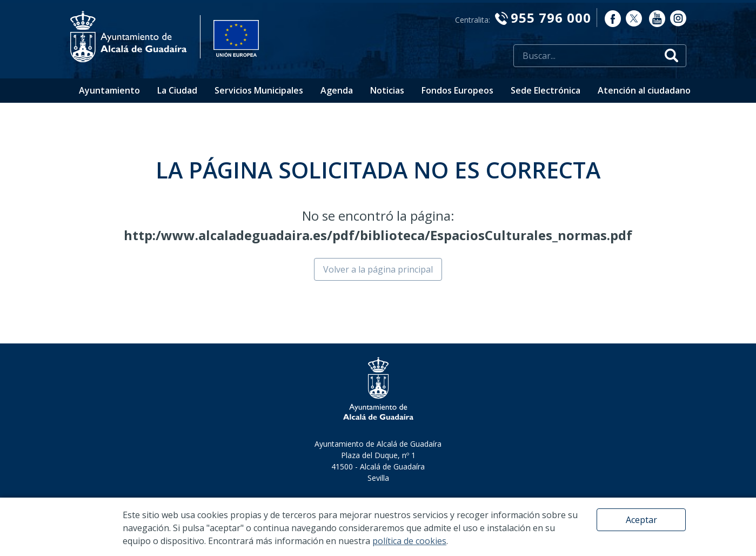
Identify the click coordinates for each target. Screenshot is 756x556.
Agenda (337, 90)
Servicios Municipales (259, 90)
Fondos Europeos (457, 90)
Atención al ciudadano (644, 90)
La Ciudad (177, 90)
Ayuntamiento (109, 90)
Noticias (387, 90)
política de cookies (409, 541)
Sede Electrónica (546, 90)
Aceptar (641, 520)
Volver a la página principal (378, 269)
